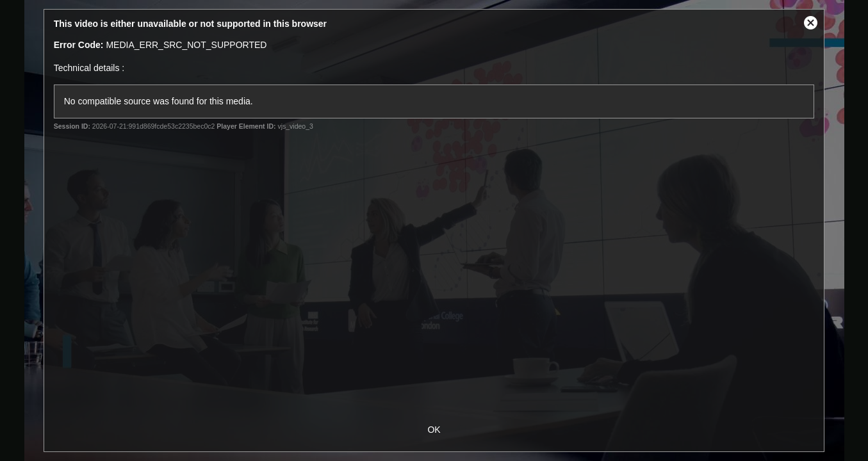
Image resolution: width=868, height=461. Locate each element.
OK (434, 430)
